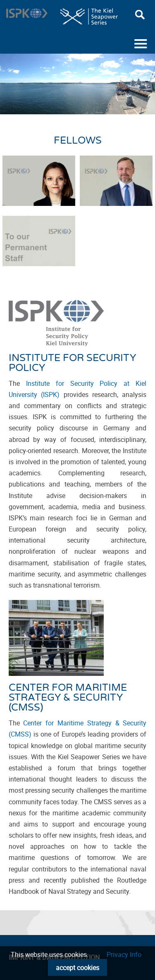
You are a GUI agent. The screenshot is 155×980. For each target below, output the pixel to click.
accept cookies (77, 968)
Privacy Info (124, 954)
